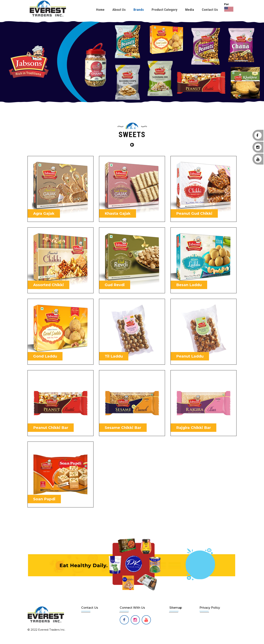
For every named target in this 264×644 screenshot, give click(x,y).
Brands (139, 10)
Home (100, 10)
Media (190, 10)
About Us (119, 10)
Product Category (164, 10)
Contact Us (210, 10)
